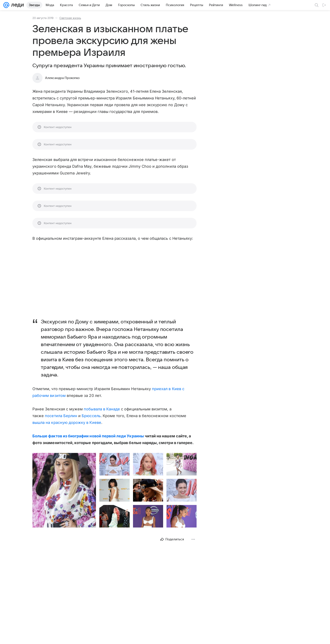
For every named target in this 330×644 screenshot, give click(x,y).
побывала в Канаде (102, 409)
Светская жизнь (70, 18)
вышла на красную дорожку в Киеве (67, 422)
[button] (64, 490)
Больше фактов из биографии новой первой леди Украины (88, 436)
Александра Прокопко (62, 78)
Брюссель (91, 416)
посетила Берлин (61, 416)
